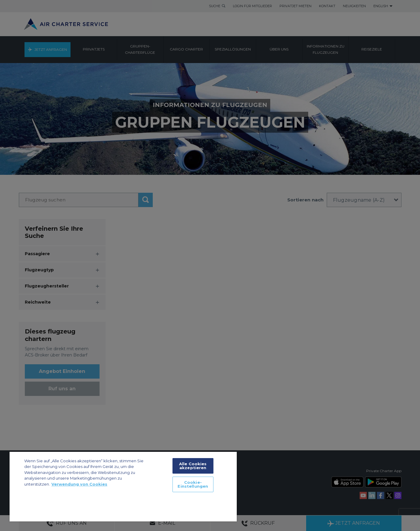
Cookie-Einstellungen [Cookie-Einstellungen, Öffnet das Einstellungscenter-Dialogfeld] (193, 484)
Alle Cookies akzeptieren (193, 466)
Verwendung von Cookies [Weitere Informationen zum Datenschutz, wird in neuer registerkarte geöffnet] (79, 484)
